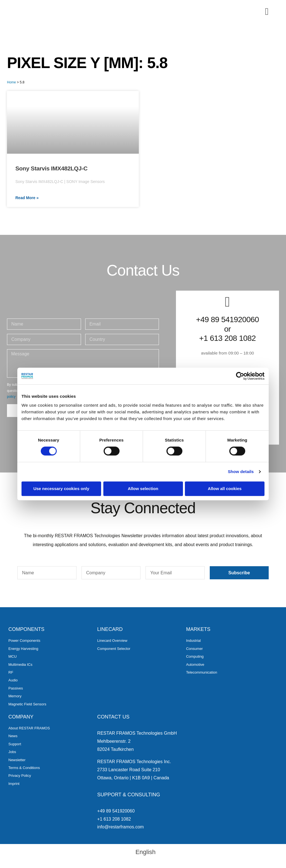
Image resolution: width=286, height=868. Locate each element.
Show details (241, 472)
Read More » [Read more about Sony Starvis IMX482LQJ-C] (27, 198)
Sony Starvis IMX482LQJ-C (51, 168)
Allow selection (143, 489)
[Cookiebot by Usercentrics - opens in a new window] (240, 376)
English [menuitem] (146, 852)
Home (11, 82)
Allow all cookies (225, 489)
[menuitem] (143, 852)
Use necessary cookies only (61, 489)
